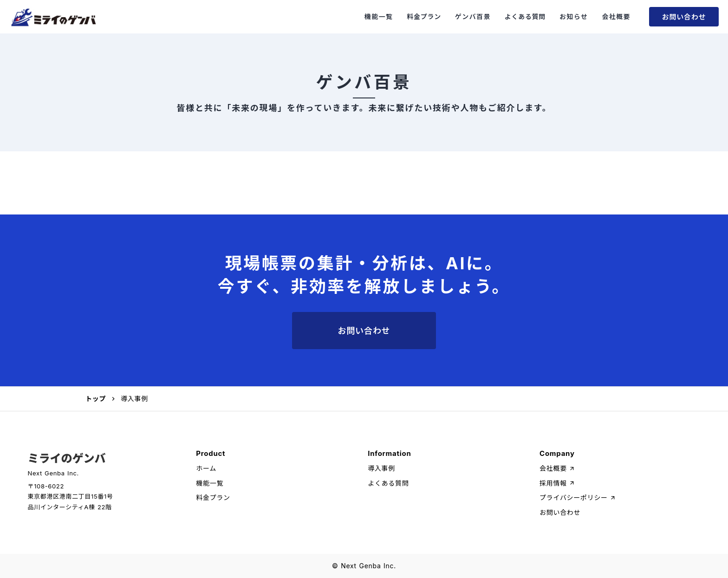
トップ (96, 399)
